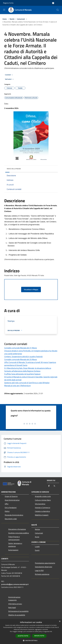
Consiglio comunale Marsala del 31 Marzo (21, 348)
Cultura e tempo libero (43, 500)
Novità (12, 19)
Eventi (37, 550)
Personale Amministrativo (14, 515)
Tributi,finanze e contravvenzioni (14, 538)
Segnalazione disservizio (43, 567)
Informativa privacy (15, 604)
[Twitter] (54, 486)
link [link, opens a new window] (51, 632)
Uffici (7, 504)
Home (5, 19)
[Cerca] (58, 10)
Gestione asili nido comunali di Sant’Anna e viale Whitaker (27, 383)
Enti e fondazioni (11, 508)
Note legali (12, 608)
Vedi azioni (10, 79)
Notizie (37, 529)
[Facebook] (49, 486)
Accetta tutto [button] (23, 636)
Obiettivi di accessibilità (17, 615)
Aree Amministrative (12, 500)
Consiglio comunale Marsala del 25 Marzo (21, 359)
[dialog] (31, 632)
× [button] (60, 621)
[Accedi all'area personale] (53, 3)
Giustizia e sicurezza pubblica (19, 533)
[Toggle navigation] (4, 10)
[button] (31, 640)
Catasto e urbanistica (42, 511)
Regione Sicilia (8, 3)
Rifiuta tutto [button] (39, 636)
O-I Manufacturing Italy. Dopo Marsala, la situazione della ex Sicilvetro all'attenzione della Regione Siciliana (28, 370)
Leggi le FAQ (39, 570)
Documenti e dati (11, 519)
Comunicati (21, 19)
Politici (7, 511)
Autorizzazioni (13, 550)
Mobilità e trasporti (42, 515)
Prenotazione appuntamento (45, 563)
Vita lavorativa (40, 504)
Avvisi (37, 537)
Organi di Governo (11, 496)
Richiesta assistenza (42, 574)
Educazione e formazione (17, 529)
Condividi (9, 75)
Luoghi (37, 547)
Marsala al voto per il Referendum (17, 386)
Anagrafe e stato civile (43, 496)
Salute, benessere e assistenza (15, 545)
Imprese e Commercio (43, 508)
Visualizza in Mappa (31, 289)
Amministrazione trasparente (14, 599)
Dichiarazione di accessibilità (18, 611)
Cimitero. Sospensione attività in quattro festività (23, 357)
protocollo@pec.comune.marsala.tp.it (15, 584)
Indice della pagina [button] (14, 169)
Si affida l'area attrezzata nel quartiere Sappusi (22, 374)
